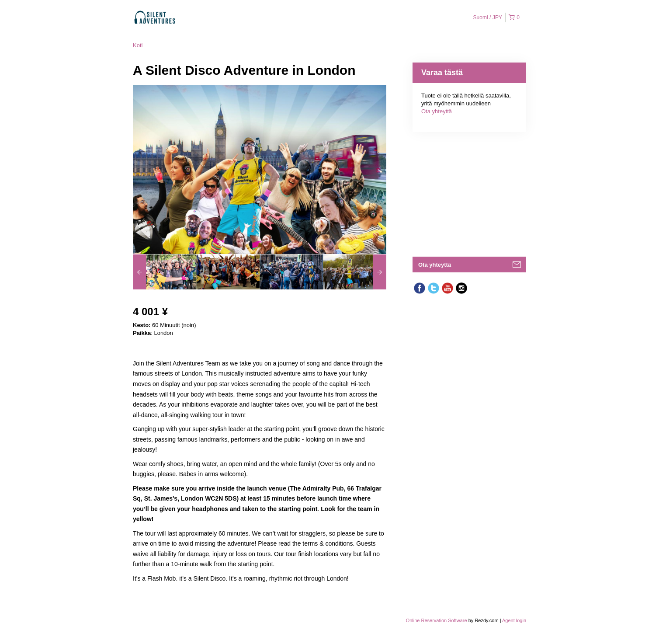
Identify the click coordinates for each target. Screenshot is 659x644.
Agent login (514, 620)
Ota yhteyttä (437, 111)
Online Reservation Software (437, 620)
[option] (165, 272)
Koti (138, 45)
